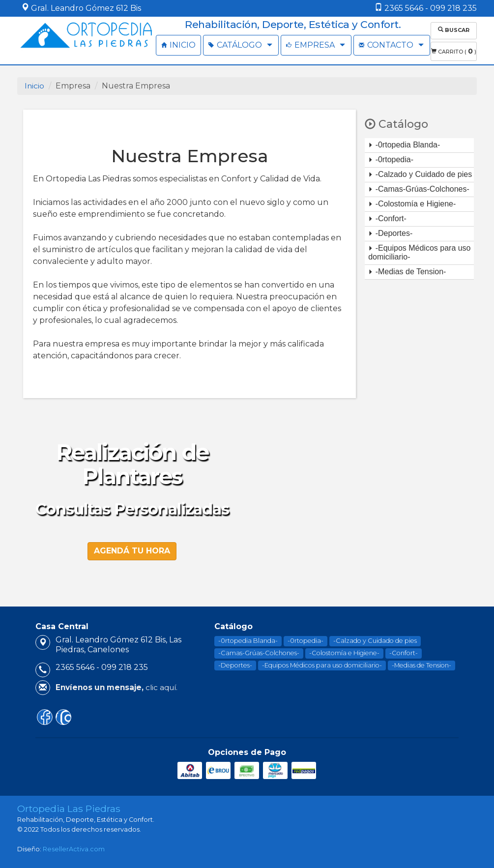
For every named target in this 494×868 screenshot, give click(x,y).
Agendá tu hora (132, 548)
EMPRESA (316, 45)
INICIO (178, 45)
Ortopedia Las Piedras (69, 807)
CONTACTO (392, 45)
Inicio (35, 84)
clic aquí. (116, 685)
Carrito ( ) (454, 50)
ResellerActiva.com (74, 847)
